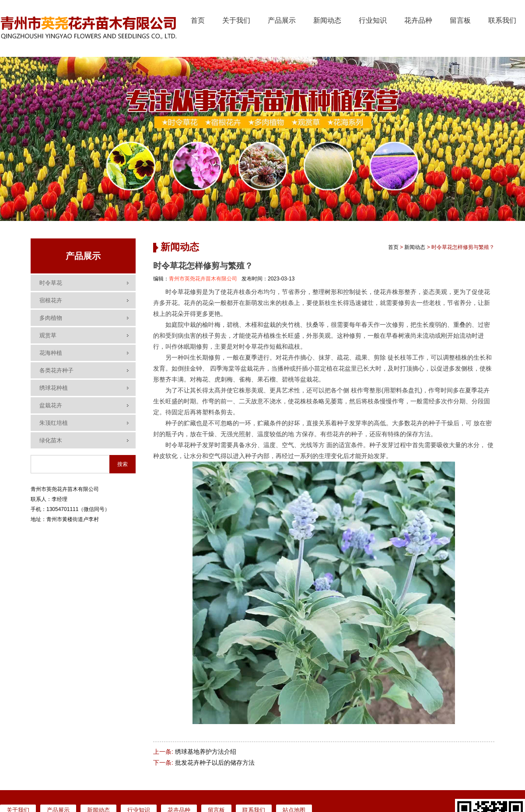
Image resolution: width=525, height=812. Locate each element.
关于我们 (236, 20)
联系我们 (502, 20)
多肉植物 (51, 318)
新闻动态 (327, 20)
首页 (198, 20)
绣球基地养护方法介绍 (206, 752)
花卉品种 (418, 20)
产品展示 (282, 20)
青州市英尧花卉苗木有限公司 (203, 279)
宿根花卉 (51, 300)
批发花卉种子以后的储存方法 (215, 763)
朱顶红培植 (54, 423)
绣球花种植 (54, 388)
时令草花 (51, 283)
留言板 (460, 20)
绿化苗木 (51, 440)
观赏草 (48, 335)
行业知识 (373, 20)
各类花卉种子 (56, 370)
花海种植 (51, 353)
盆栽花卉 (51, 405)
